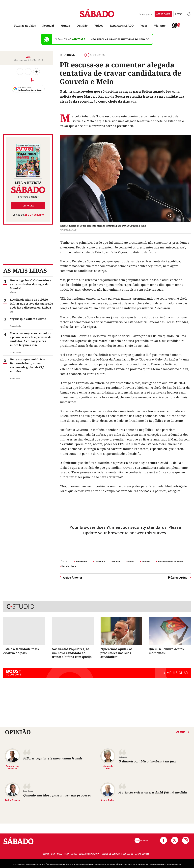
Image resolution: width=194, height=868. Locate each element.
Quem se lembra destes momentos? (166, 651)
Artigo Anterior (73, 577)
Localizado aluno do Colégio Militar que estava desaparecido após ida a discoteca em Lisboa (31, 304)
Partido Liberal (69, 566)
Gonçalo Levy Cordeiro (13, 767)
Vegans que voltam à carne (28, 319)
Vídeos (99, 26)
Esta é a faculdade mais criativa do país (21, 651)
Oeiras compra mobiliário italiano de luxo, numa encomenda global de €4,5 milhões (28, 365)
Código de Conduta (111, 854)
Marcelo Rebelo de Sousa (170, 561)
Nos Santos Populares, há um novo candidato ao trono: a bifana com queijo (72, 653)
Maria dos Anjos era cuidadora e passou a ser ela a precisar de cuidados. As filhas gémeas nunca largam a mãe (31, 339)
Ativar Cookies (142, 854)
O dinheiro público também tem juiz (147, 761)
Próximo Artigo (178, 577)
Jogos (144, 26)
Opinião (82, 26)
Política (116, 561)
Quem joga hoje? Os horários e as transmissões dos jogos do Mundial (31, 284)
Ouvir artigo (95, 55)
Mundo (65, 26)
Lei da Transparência (89, 854)
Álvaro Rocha (107, 800)
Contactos (128, 854)
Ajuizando (123, 757)
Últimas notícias (25, 26)
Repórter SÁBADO (122, 26)
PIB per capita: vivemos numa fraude (53, 758)
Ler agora (28, 206)
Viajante (160, 26)
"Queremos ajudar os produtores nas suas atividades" (116, 653)
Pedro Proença (12, 800)
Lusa (28, 57)
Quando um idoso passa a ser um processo (57, 795)
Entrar (178, 14)
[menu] (5, 14)
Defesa (131, 561)
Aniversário (81, 561)
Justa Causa (28, 791)
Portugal (48, 26)
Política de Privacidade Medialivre (169, 864)
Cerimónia (100, 561)
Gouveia (146, 561)
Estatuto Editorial (52, 854)
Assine (163, 14)
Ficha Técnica (70, 854)
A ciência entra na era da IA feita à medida (153, 792)
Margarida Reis (108, 767)
